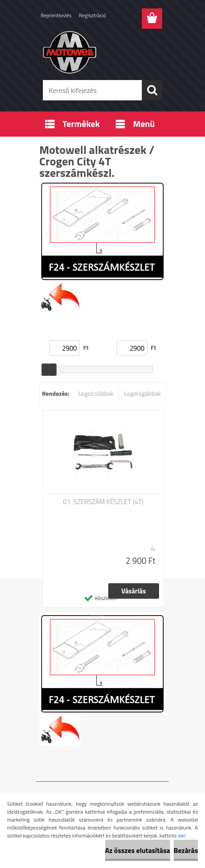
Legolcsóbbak (96, 393)
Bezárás (186, 850)
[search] (152, 90)
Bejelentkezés (56, 15)
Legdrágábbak (142, 393)
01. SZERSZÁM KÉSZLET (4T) (103, 502)
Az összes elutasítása (138, 850)
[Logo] (102, 52)
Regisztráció (93, 15)
